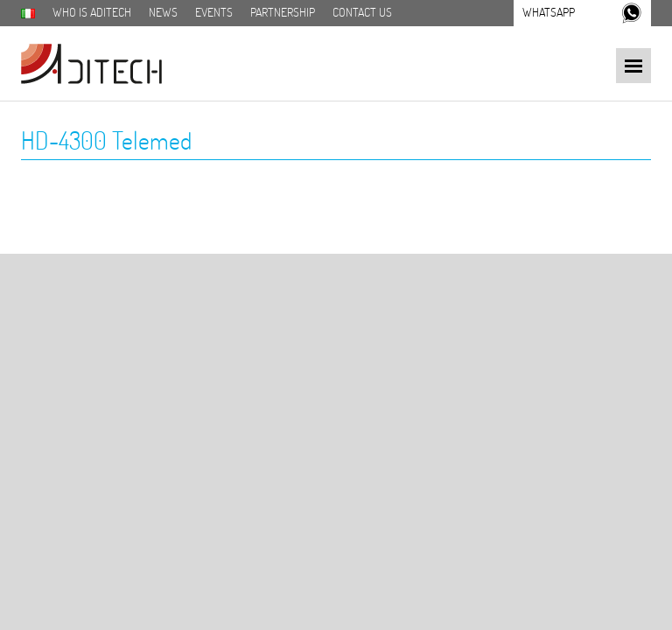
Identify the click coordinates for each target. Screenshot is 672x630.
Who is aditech (92, 12)
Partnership (283, 12)
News (163, 12)
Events (214, 12)
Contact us (362, 12)
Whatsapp (549, 12)
